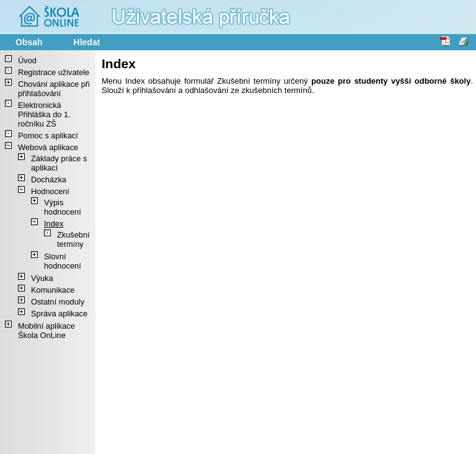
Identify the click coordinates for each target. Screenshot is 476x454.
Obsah (29, 42)
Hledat (87, 42)
